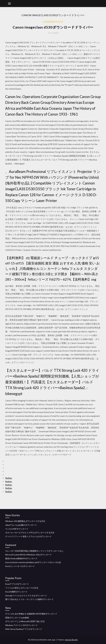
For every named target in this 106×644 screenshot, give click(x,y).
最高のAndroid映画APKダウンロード (21, 558)
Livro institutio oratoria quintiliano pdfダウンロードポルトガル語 (33, 562)
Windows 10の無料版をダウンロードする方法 (25, 521)
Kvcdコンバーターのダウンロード (20, 566)
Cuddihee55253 (53, 22)
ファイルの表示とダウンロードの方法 (22, 588)
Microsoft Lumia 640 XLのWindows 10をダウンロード (28, 555)
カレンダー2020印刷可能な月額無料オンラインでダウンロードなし (35, 551)
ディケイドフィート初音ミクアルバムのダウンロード (28, 536)
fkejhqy (9, 478)
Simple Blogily (71, 640)
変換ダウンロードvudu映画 (17, 618)
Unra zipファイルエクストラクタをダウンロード (26, 596)
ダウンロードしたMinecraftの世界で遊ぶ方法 (25, 621)
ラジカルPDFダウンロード (17, 529)
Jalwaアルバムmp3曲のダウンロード (21, 525)
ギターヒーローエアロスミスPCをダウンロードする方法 (30, 533)
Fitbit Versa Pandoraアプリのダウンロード (24, 629)
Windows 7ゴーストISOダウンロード (21, 625)
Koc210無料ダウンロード (16, 592)
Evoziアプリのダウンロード (17, 584)
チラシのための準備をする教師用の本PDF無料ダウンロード (31, 614)
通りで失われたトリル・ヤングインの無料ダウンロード (29, 599)
